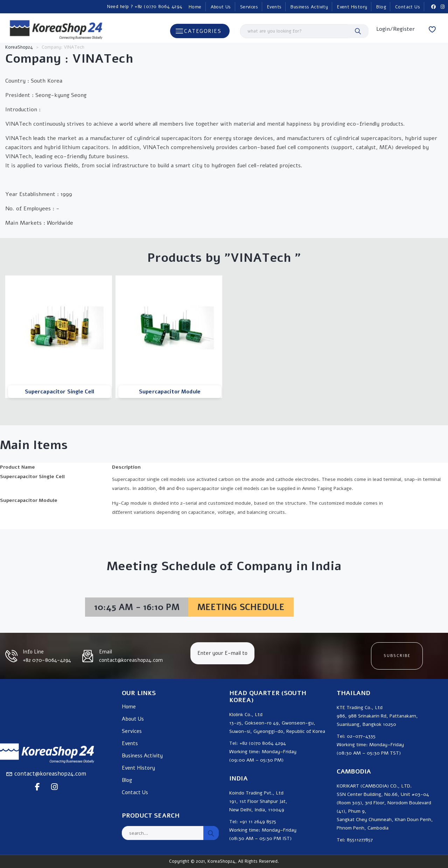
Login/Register (395, 29)
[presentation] (312, 656)
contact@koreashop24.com (50, 774)
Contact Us (408, 7)
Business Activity (309, 7)
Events (274, 7)
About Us (221, 7)
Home (195, 7)
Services (249, 7)
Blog (381, 7)
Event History (352, 7)
